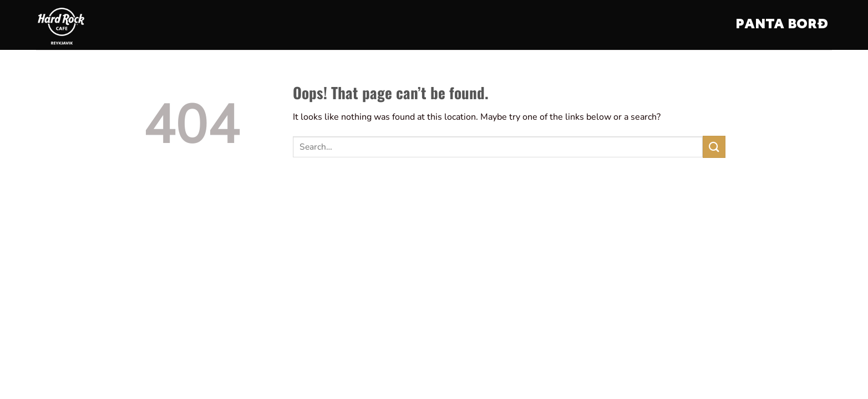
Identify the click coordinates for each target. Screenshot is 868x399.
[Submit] (714, 147)
